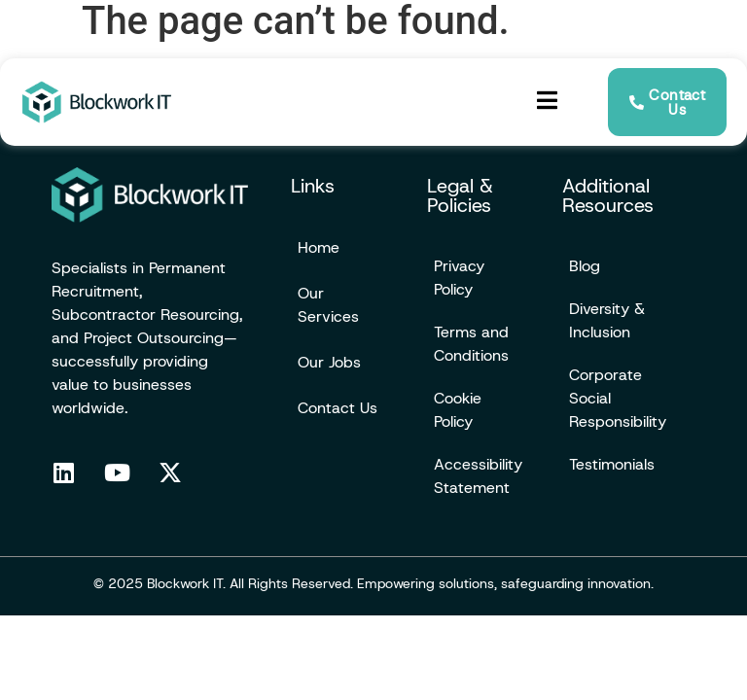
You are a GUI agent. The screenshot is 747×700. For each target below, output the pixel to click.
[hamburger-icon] (547, 102)
